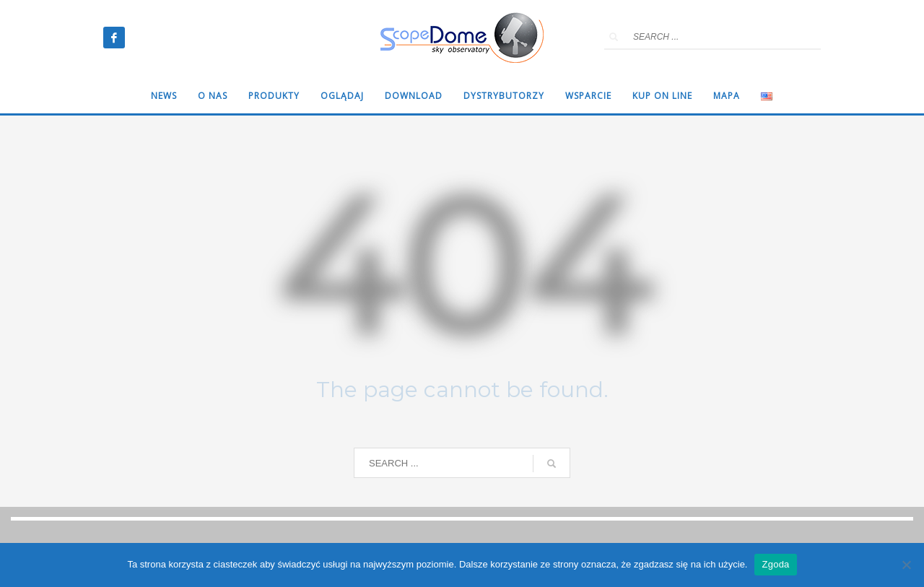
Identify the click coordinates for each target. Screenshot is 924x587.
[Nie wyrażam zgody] (906, 565)
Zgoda (775, 564)
